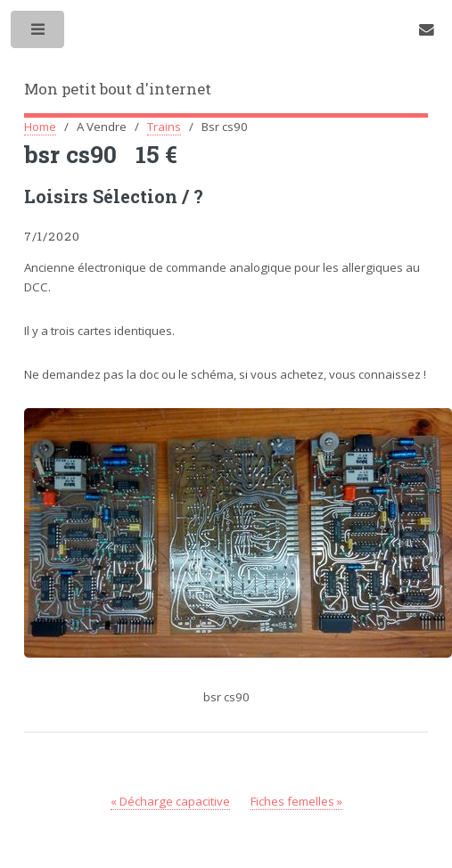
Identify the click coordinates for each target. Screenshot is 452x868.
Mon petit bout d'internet (118, 89)
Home (40, 127)
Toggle (39, 33)
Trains (164, 127)
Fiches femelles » (296, 801)
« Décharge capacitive (170, 801)
